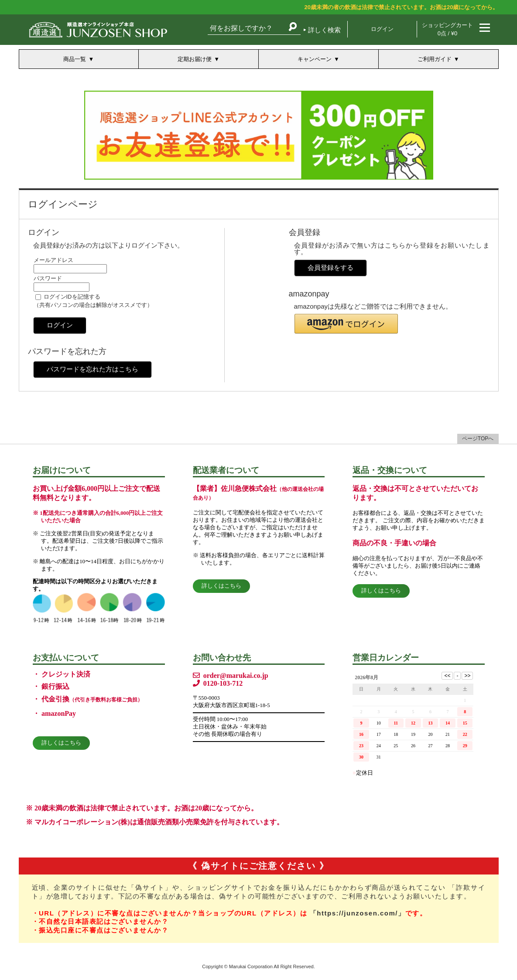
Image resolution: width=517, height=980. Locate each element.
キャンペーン (315, 59)
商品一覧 (75, 59)
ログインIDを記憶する (72, 297)
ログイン (382, 29)
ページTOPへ (478, 439)
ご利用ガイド (435, 59)
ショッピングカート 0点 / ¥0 (447, 29)
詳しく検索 (324, 30)
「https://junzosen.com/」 (358, 913)
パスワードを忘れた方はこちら (92, 369)
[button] (346, 324)
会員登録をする (330, 267)
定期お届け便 (195, 59)
